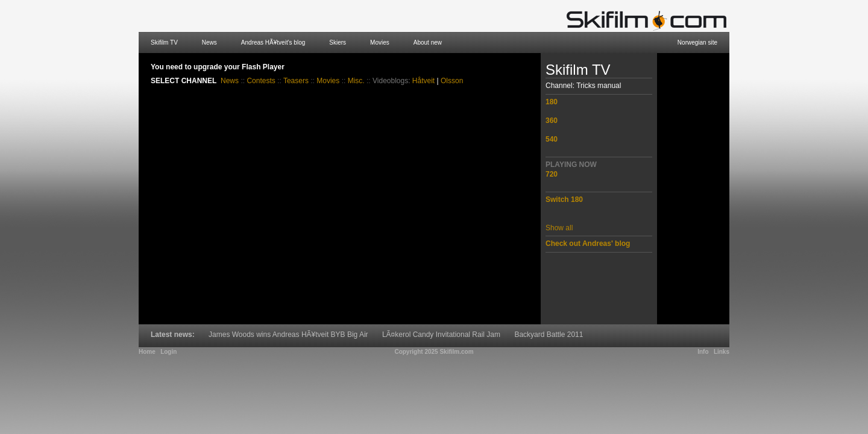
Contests (261, 81)
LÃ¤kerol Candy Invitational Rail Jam (441, 335)
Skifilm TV (164, 42)
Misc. (356, 81)
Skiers (338, 42)
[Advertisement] (693, 189)
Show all (559, 228)
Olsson (452, 81)
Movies (380, 42)
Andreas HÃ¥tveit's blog (273, 42)
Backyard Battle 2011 (549, 335)
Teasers (296, 81)
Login (168, 352)
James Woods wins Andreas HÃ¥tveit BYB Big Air (288, 335)
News (209, 42)
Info (703, 352)
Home (147, 352)
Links (722, 352)
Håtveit (423, 81)
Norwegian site (697, 42)
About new (428, 42)
